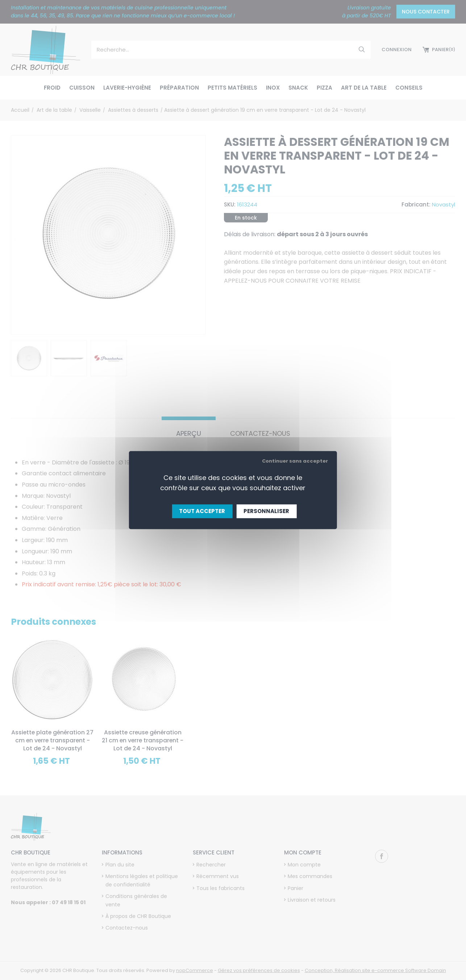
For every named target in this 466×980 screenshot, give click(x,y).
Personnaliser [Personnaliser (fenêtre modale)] (266, 511)
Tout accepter (202, 511)
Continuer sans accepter (295, 461)
